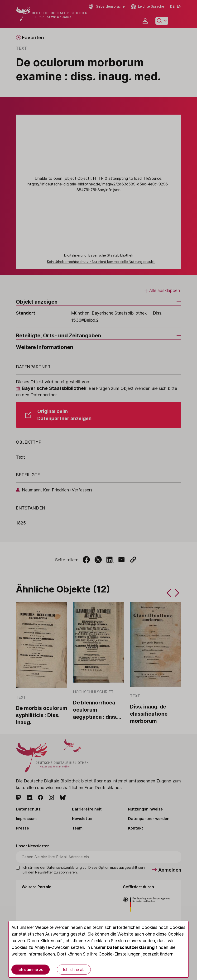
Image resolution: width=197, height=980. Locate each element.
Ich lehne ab (74, 970)
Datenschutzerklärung (131, 947)
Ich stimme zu (31, 970)
